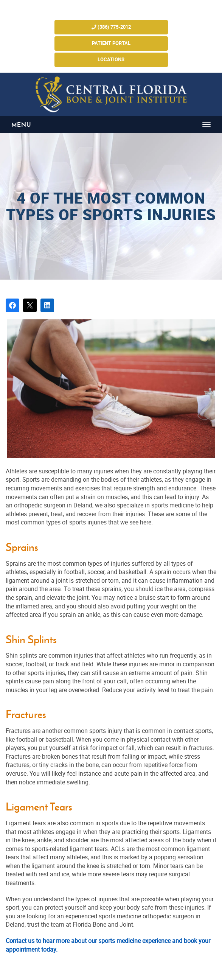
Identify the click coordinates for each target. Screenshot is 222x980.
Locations (111, 60)
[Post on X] (30, 305)
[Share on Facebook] (12, 305)
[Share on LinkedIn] (47, 305)
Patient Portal (111, 43)
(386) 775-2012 (111, 27)
